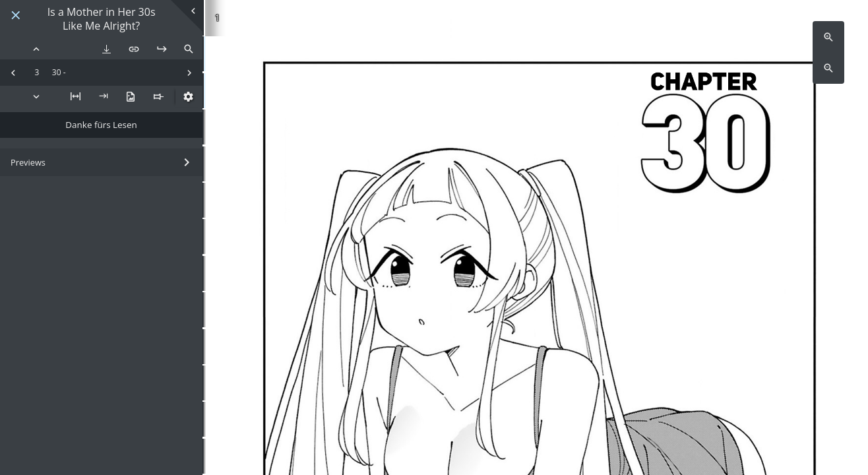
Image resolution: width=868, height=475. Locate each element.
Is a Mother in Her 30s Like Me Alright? (102, 19)
